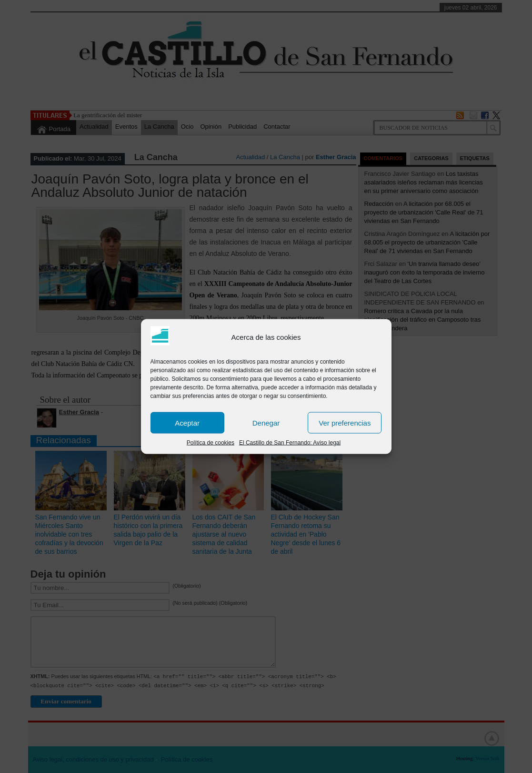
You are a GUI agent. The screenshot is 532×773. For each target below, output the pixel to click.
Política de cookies (211, 443)
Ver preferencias (345, 422)
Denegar (266, 422)
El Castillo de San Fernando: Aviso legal (290, 443)
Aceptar (187, 422)
